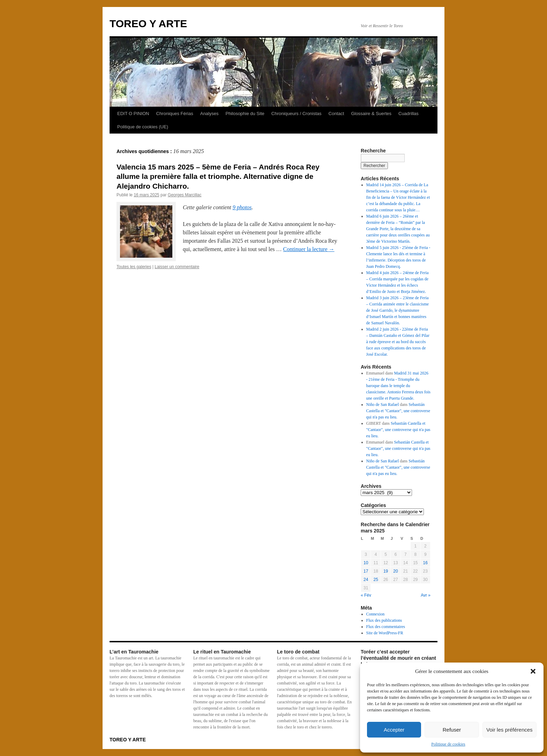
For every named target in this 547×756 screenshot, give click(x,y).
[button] (533, 671)
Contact (336, 114)
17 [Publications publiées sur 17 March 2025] (366, 571)
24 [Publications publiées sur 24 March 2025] (366, 580)
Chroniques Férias (175, 114)
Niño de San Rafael (383, 405)
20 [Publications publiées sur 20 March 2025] (395, 571)
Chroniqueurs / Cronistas (297, 114)
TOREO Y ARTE (148, 24)
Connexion (376, 614)
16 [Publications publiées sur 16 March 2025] (425, 563)
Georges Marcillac (185, 195)
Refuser (452, 730)
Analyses (209, 114)
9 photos (242, 207)
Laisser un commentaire (177, 267)
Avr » (426, 595)
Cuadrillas (409, 114)
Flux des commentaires (386, 627)
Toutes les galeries (134, 267)
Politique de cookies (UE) (143, 127)
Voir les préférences (509, 730)
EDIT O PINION (133, 114)
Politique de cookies (448, 744)
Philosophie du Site (245, 114)
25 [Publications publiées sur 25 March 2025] (376, 580)
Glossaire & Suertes (371, 114)
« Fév (366, 595)
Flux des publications (384, 620)
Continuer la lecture (309, 249)
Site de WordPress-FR (385, 633)
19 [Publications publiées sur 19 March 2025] (386, 571)
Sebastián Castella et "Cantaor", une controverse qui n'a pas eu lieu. (398, 411)
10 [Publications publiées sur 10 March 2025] (366, 563)
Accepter (394, 730)
